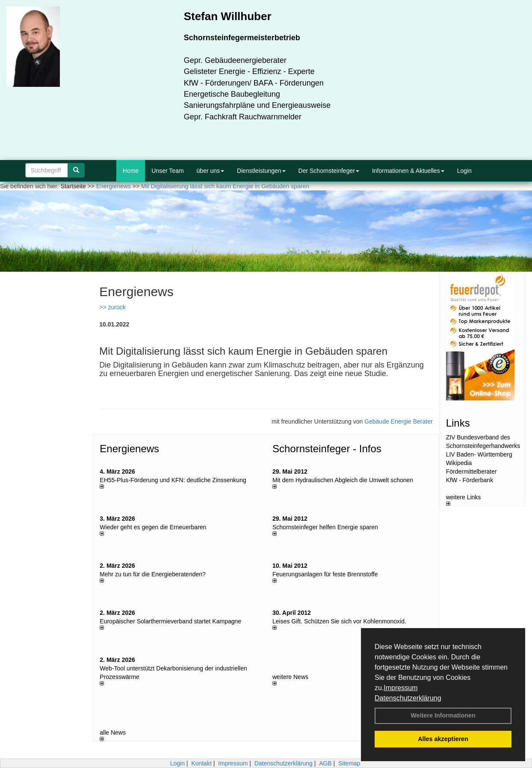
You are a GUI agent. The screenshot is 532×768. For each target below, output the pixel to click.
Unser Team (167, 171)
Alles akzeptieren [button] (443, 739)
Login (464, 171)
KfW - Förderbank (470, 480)
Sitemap (349, 763)
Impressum (400, 688)
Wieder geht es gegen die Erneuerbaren (153, 527)
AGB (325, 763)
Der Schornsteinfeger (329, 171)
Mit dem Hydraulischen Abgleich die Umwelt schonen (343, 480)
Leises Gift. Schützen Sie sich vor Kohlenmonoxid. (339, 621)
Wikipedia (459, 463)
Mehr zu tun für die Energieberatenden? (153, 574)
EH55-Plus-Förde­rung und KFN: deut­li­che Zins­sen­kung (173, 480)
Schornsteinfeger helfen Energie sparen (325, 527)
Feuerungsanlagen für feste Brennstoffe (325, 574)
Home (131, 171)
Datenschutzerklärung (408, 698)
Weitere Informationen (443, 715)
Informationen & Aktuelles (408, 171)
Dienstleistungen (261, 171)
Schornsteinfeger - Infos (327, 449)
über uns (210, 171)
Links (458, 423)
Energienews (129, 449)
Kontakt (201, 763)
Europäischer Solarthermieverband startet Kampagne (170, 621)
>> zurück (112, 307)
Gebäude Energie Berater (399, 421)
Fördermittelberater (471, 471)
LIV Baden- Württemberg (479, 454)
